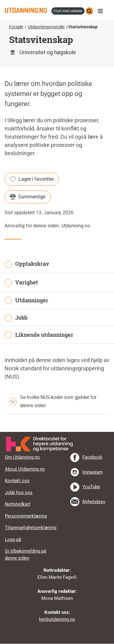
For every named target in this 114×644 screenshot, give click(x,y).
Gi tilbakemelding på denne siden (26, 555)
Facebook (92, 457)
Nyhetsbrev (94, 502)
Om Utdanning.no (22, 457)
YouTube (91, 487)
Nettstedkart (18, 504)
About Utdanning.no (25, 469)
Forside (16, 27)
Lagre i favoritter (32, 179)
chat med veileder (68, 11)
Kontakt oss (17, 481)
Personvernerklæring (26, 516)
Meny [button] (102, 11)
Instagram (93, 472)
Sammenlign (28, 197)
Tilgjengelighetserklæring (31, 528)
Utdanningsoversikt (46, 27)
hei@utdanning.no (57, 619)
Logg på (13, 539)
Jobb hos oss (19, 493)
